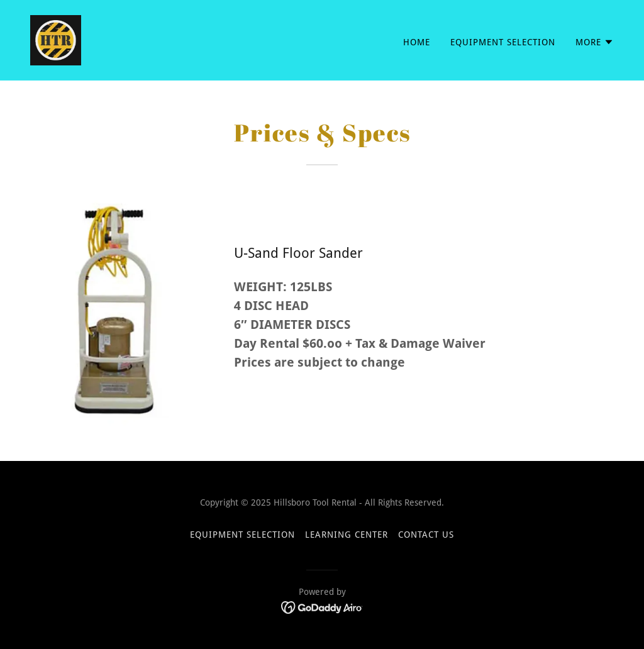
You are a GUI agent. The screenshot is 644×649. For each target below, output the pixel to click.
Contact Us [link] (426, 535)
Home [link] (417, 42)
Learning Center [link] (347, 535)
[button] (595, 42)
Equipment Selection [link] (503, 42)
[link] (56, 39)
